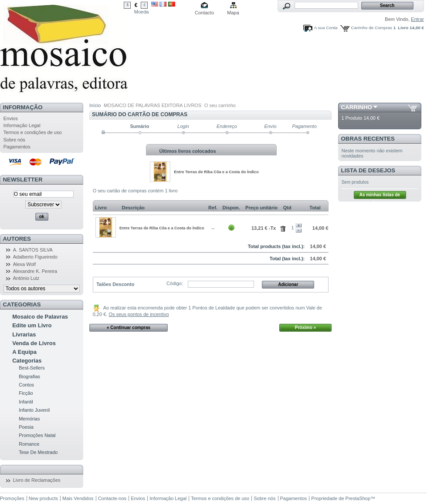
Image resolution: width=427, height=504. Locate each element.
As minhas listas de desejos (380, 196)
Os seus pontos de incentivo (139, 314)
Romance (29, 444)
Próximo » (305, 328)
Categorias (27, 361)
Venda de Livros (34, 343)
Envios (11, 118)
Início (95, 105)
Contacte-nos (112, 498)
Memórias (29, 419)
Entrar (417, 19)
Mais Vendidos (78, 498)
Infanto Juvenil (34, 410)
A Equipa (24, 352)
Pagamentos (17, 147)
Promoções (12, 498)
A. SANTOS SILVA (33, 250)
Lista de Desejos (368, 170)
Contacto (204, 13)
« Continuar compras (129, 328)
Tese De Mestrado (38, 452)
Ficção (26, 393)
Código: (175, 283)
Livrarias (24, 334)
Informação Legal (22, 125)
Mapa (233, 13)
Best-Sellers (32, 368)
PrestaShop (358, 498)
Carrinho (357, 107)
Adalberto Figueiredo (35, 257)
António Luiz (26, 278)
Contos (26, 385)
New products (43, 498)
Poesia (26, 427)
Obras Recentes (368, 139)
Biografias (29, 376)
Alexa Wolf (24, 264)
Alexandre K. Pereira (35, 271)
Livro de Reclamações (37, 480)
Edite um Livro (32, 325)
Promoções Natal (37, 435)
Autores (17, 239)
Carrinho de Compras (372, 28)
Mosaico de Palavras (40, 317)
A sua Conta (326, 28)
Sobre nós (14, 140)
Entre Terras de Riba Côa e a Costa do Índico (216, 172)
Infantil (26, 402)
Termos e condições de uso (33, 132)
